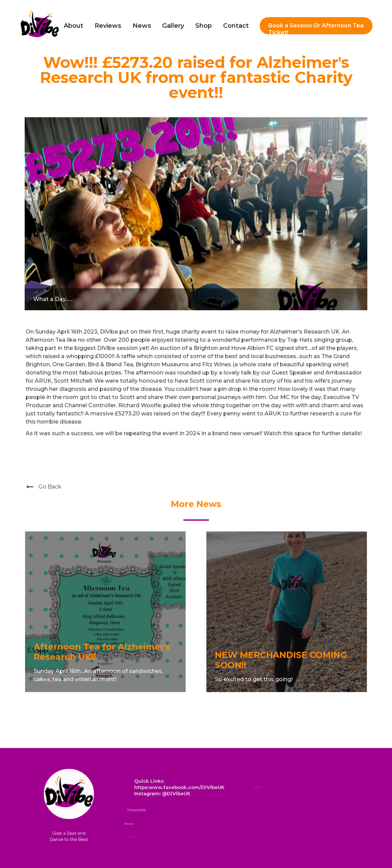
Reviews (108, 26)
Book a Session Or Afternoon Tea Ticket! (316, 28)
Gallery (173, 26)
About (73, 26)
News (142, 26)
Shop (204, 26)
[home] (40, 26)
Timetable (136, 810)
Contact (236, 26)
